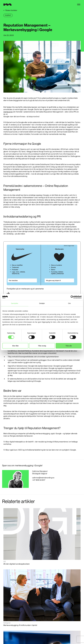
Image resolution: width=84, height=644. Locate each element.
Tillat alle (69, 346)
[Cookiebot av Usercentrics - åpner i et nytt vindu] (72, 297)
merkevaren (8, 112)
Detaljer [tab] (42, 303)
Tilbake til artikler (10, 10)
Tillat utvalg (42, 346)
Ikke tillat (15, 346)
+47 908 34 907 (39, 480)
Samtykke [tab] (15, 303)
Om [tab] (69, 303)
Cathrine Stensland (40, 471)
